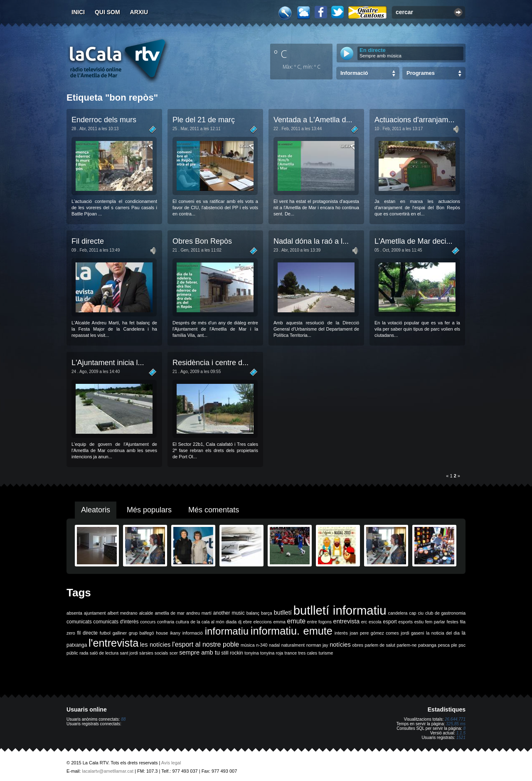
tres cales (308, 653)
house (162, 633)
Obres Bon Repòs (202, 241)
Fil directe (88, 241)
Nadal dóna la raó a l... (311, 241)
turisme (326, 653)
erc (364, 622)
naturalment (293, 645)
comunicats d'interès (116, 622)
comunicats (79, 622)
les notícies (155, 645)
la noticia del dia (443, 633)
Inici (78, 12)
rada (84, 653)
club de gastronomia (445, 613)
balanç (253, 613)
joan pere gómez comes (374, 633)
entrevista (347, 621)
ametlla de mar (170, 613)
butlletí (283, 613)
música (248, 645)
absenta (74, 613)
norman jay (317, 645)
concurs (148, 622)
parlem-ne (407, 645)
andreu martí (199, 613)
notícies (340, 645)
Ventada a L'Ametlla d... (313, 120)
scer (174, 653)
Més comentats (214, 510)
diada (231, 622)
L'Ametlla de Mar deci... (414, 241)
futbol (105, 633)
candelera (398, 613)
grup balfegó (142, 633)
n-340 (262, 645)
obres (358, 645)
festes (452, 622)
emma (279, 622)
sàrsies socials (154, 653)
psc (462, 645)
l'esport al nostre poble (206, 644)
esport (390, 622)
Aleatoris (96, 510)
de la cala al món (207, 622)
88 (123, 719)
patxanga (427, 645)
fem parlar (435, 622)
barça (267, 613)
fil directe (87, 633)
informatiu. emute (292, 631)
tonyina (251, 653)
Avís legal (171, 763)
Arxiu (139, 12)
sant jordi (129, 653)
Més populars (149, 510)
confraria (166, 622)
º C (281, 54)
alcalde (146, 613)
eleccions (262, 622)
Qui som (107, 12)
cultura (182, 622)
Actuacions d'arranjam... (415, 120)
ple (454, 645)
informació (193, 633)
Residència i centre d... (211, 363)
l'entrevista (113, 643)
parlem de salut (380, 645)
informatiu (227, 631)
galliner (120, 633)
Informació (354, 73)
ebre (248, 622)
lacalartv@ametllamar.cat (108, 771)
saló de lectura (104, 653)
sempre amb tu (199, 652)
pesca (444, 645)
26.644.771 (455, 719)
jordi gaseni (412, 633)
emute (296, 621)
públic (72, 653)
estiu (419, 622)
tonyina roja (272, 653)
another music (229, 613)
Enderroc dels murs (104, 120)
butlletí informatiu (340, 610)
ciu (421, 613)
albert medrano (123, 613)
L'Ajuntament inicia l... (108, 363)
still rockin (232, 653)
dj (240, 622)
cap (413, 613)
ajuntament (95, 613)
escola (375, 622)
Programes (421, 73)
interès (341, 633)
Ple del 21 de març (204, 120)
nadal (274, 645)
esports (405, 622)
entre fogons (319, 622)
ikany (175, 633)
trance (291, 653)
